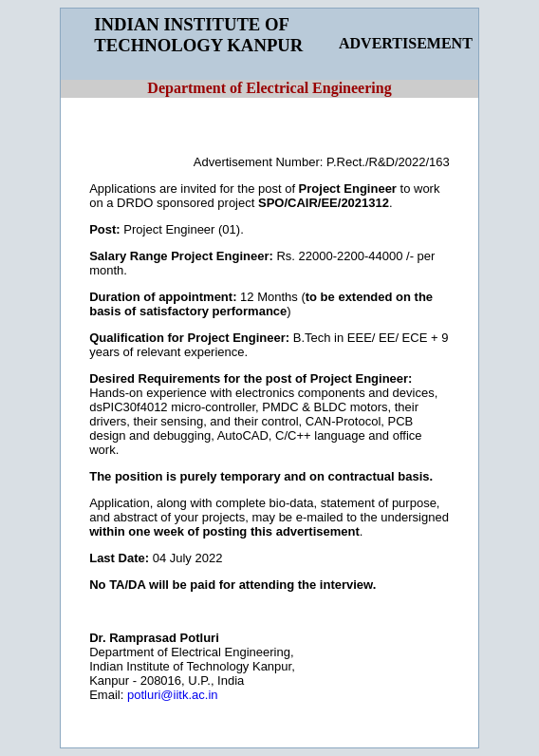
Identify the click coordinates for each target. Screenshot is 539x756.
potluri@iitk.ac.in (173, 695)
